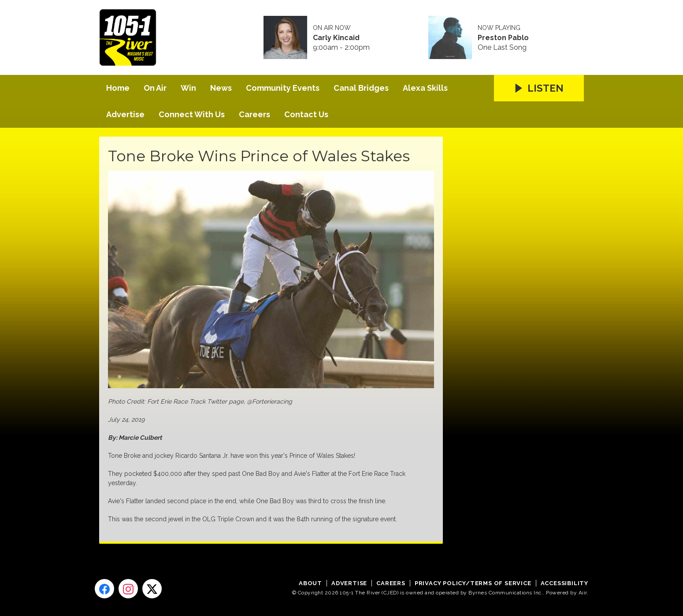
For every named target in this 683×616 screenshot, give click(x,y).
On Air (155, 88)
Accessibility (564, 583)
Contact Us (306, 114)
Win (188, 88)
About (310, 583)
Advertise (125, 114)
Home (118, 88)
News (221, 88)
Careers (254, 114)
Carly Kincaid (336, 38)
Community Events (283, 88)
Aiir (583, 593)
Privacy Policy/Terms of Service (473, 583)
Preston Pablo (503, 38)
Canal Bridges (361, 88)
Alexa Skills (425, 88)
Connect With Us (192, 114)
